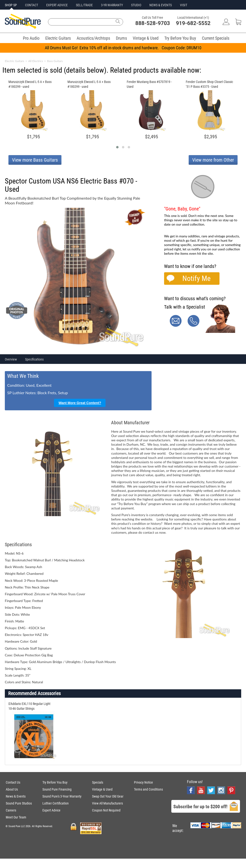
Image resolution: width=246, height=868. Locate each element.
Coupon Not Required (106, 810)
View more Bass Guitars (35, 160)
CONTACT (32, 5)
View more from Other (213, 160)
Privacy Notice (143, 782)
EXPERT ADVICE (57, 5)
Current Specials (216, 38)
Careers (11, 810)
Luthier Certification (56, 803)
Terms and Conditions (148, 789)
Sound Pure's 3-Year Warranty (62, 796)
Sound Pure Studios (19, 803)
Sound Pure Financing (57, 789)
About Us (12, 789)
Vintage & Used (146, 38)
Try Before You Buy (180, 38)
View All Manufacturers (107, 803)
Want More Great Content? (80, 403)
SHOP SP (11, 5)
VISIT (184, 5)
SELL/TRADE (84, 5)
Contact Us (13, 782)
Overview (11, 359)
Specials (98, 782)
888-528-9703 (153, 23)
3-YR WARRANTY (112, 5)
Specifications (34, 359)
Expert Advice (51, 810)
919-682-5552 (193, 23)
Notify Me (196, 278)
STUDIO (136, 5)
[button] (117, 147)
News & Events (16, 796)
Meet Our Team (16, 817)
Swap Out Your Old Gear (108, 796)
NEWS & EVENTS (161, 5)
